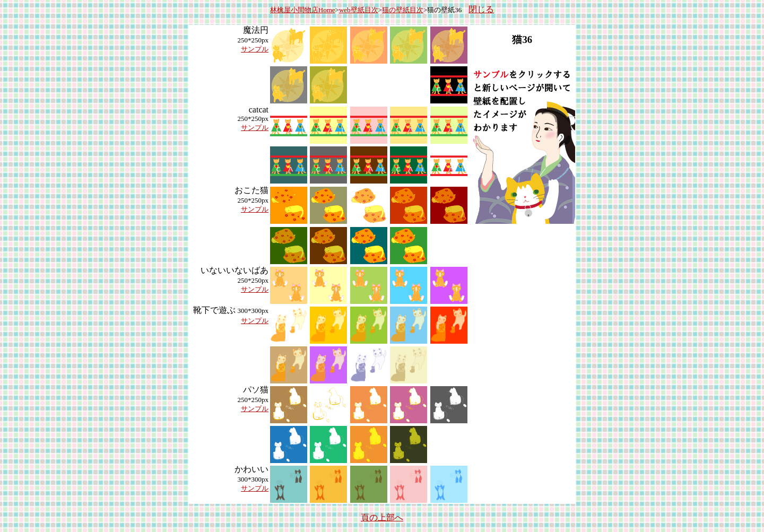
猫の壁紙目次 (403, 10)
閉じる (481, 9)
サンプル (255, 49)
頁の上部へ (382, 517)
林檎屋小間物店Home (303, 10)
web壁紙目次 (359, 10)
